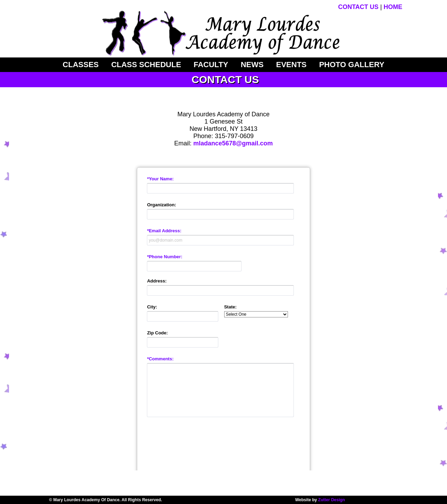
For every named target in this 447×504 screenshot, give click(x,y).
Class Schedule (146, 65)
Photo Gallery (352, 65)
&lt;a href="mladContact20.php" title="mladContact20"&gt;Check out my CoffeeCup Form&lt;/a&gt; (223, 312)
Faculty (211, 65)
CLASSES (81, 65)
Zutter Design (331, 500)
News (252, 65)
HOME (393, 7)
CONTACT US (358, 7)
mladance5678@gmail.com (233, 143)
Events (291, 65)
